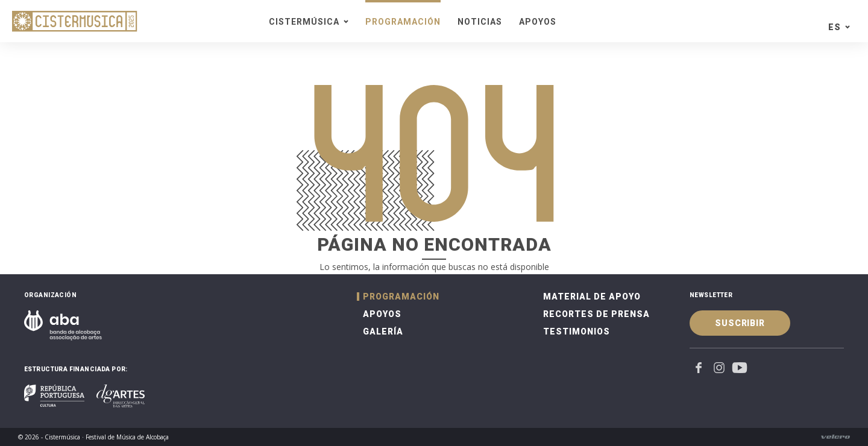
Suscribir (740, 323)
